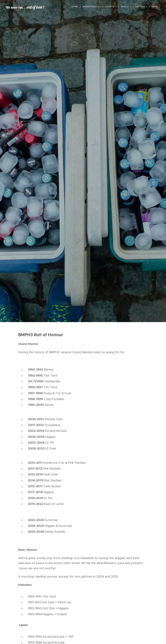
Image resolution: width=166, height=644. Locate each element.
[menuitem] (63, 7)
